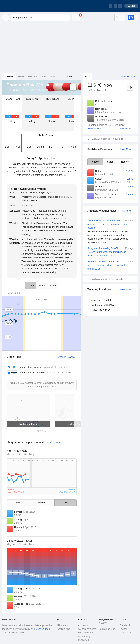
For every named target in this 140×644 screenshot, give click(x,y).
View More (125, 129)
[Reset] (60, 18)
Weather (9, 76)
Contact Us (126, 633)
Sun (43, 76)
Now (88, 76)
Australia (12, 90)
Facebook (125, 625)
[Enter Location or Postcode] (40, 18)
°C (118, 17)
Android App (64, 629)
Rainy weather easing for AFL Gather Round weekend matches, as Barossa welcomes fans (110, 252)
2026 (18, 503)
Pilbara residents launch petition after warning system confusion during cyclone (110, 232)
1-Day (31, 285)
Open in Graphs (66, 357)
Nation (95, 162)
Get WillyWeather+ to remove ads (105, 139)
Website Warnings (87, 633)
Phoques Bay (53, 90)
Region (125, 162)
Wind (21, 76)
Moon (53, 76)
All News (127, 211)
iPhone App (63, 625)
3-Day (41, 285)
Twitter (124, 629)
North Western (39, 90)
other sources (43, 629)
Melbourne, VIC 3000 (103, 305)
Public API (83, 640)
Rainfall (33, 76)
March (42, 503)
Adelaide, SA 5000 (101, 300)
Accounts (83, 625)
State (110, 162)
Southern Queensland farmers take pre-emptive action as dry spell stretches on (110, 265)
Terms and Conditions (109, 629)
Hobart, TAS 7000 (101, 310)
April (65, 503)
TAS (24, 90)
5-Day (53, 285)
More (69, 76)
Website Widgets (87, 629)
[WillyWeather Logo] (19, 6)
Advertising (84, 636)
